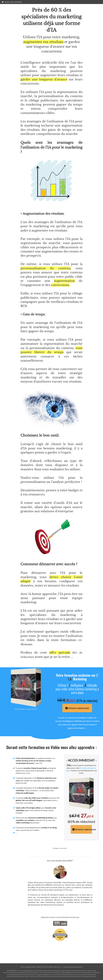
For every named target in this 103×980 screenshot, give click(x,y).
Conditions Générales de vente (73, 967)
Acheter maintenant (77, 708)
